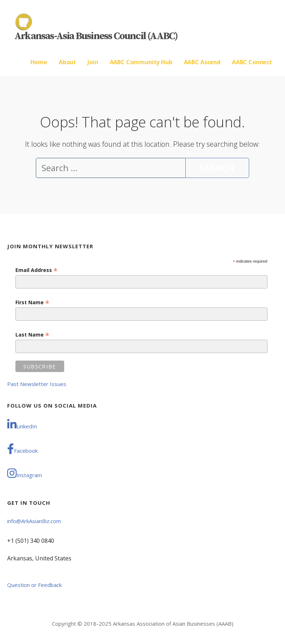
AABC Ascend (202, 62)
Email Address (37, 270)
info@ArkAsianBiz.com (34, 521)
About (67, 62)
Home (39, 62)
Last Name (32, 335)
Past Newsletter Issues (37, 384)
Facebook (22, 449)
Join (93, 62)
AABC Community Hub (141, 62)
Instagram (25, 473)
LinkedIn (22, 424)
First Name (32, 302)
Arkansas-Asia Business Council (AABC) (96, 36)
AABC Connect (252, 62)
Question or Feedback (34, 585)
